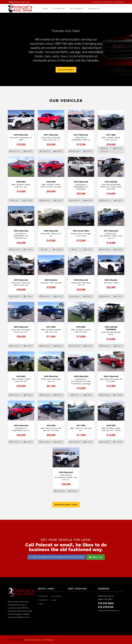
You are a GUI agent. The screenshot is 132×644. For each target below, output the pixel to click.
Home (45, 8)
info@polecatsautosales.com (19, 2)
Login (54, 600)
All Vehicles (59, 8)
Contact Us (94, 8)
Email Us (96, 557)
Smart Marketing (50, 640)
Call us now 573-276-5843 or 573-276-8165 (57, 557)
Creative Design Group (33, 640)
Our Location (76, 8)
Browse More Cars (66, 505)
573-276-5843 (66, 70)
